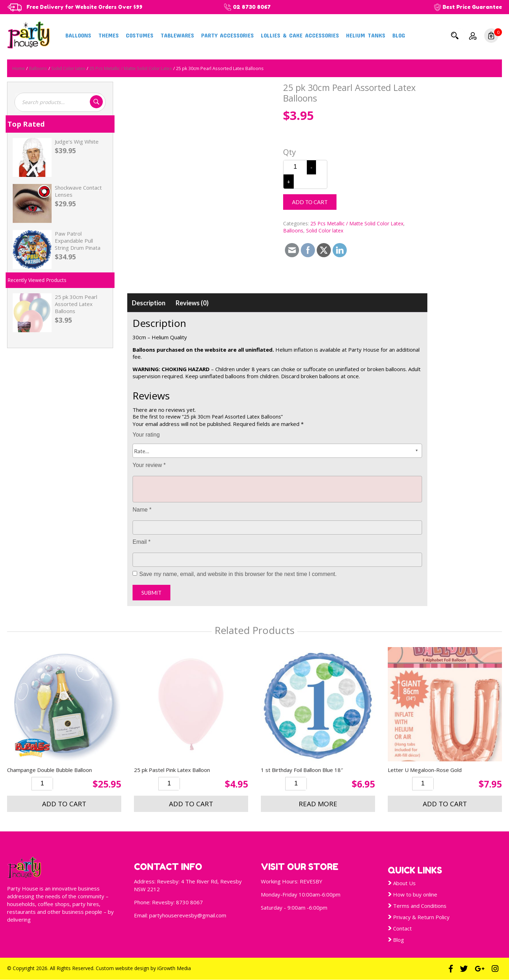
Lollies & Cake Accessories (300, 35)
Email (142, 542)
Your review (149, 465)
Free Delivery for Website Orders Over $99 (87, 7)
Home (19, 68)
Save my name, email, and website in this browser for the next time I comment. (238, 574)
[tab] (149, 303)
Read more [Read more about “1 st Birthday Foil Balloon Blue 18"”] (318, 804)
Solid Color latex (68, 68)
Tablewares (177, 35)
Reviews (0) (192, 303)
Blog (399, 35)
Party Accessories (227, 35)
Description (149, 303)
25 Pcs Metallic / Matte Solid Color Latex (131, 68)
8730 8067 (189, 902)
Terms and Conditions (420, 906)
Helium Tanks (366, 35)
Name (142, 510)
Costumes (140, 35)
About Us (404, 883)
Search (455, 35)
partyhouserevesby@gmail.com (188, 915)
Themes (109, 35)
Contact (402, 928)
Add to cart (310, 202)
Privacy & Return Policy (421, 917)
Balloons (78, 35)
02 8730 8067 (256, 7)
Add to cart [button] (64, 804)
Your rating (146, 435)
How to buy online (415, 894)
